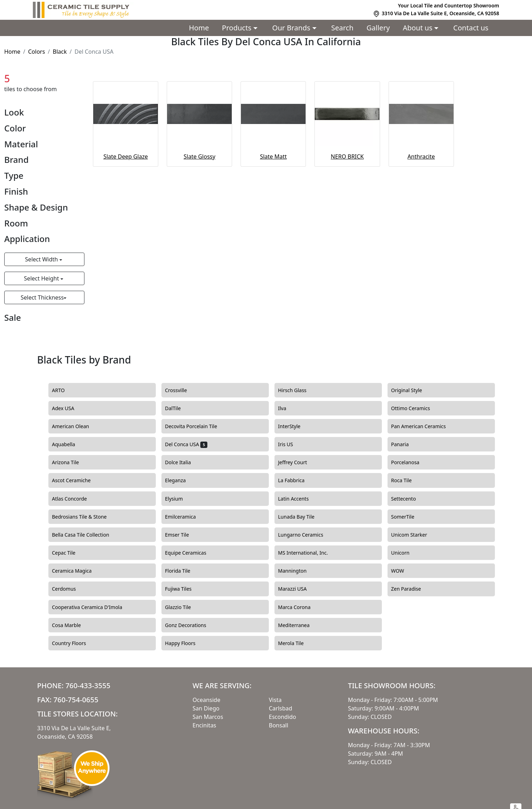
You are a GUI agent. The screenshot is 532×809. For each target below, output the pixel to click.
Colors (36, 52)
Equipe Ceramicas (191, 553)
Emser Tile (183, 535)
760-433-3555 (88, 686)
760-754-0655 (76, 700)
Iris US (291, 444)
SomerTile (409, 517)
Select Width (42, 259)
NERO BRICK (347, 157)
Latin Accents (297, 499)
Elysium (179, 499)
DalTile (179, 408)
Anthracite (421, 157)
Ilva (286, 408)
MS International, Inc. (308, 553)
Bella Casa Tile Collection (85, 535)
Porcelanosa (410, 462)
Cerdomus (69, 589)
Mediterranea (298, 625)
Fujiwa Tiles (182, 589)
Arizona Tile (71, 462)
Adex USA (68, 408)
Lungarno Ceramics (306, 535)
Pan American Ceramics (424, 426)
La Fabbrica (297, 480)
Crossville (181, 390)
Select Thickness (42, 297)
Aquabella (69, 444)
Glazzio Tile (183, 607)
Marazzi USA (298, 589)
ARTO (63, 390)
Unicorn (406, 553)
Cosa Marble (71, 625)
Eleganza (181, 480)
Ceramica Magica (77, 571)
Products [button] (237, 28)
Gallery (378, 28)
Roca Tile (407, 480)
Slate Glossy (200, 157)
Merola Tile (296, 643)
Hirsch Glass (296, 390)
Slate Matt (273, 157)
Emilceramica (186, 517)
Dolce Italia (182, 462)
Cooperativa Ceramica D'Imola (92, 607)
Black (60, 52)
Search (342, 28)
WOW (403, 571)
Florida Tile (183, 571)
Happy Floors (185, 643)
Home (199, 28)
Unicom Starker (414, 535)
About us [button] (418, 28)
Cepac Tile (69, 553)
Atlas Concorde (75, 499)
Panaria (405, 444)
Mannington (297, 571)
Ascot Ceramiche (75, 480)
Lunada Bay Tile (302, 517)
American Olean (76, 426)
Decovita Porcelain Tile (196, 426)
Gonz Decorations (190, 625)
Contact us (471, 28)
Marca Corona (300, 607)
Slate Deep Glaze (126, 157)
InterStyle (293, 426)
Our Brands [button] (292, 28)
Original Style (412, 390)
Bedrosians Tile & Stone (85, 517)
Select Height (42, 278)
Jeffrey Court (298, 462)
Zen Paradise (410, 589)
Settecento (409, 499)
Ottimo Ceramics (416, 408)
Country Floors (75, 643)
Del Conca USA (186, 444)
